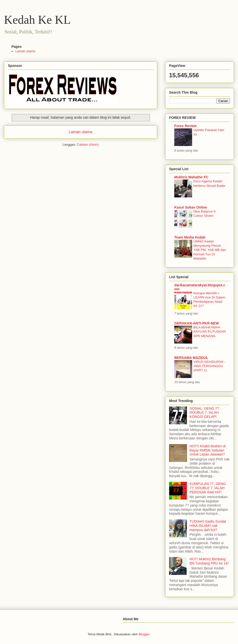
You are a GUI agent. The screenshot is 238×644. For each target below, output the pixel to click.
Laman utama (25, 51)
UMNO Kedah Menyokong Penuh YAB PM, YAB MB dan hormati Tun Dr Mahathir (210, 250)
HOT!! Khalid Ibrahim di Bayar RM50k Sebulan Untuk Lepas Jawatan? (208, 450)
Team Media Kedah (190, 237)
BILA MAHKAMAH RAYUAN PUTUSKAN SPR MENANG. (210, 332)
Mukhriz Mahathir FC (191, 177)
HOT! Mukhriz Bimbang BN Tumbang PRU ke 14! (209, 561)
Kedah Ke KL (37, 20)
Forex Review (185, 126)
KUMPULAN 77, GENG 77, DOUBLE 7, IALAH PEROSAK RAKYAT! (208, 488)
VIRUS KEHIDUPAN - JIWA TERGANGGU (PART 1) (209, 366)
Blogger (144, 634)
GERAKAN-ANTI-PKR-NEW (197, 323)
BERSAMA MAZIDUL (191, 358)
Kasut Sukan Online (191, 207)
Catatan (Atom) (88, 145)
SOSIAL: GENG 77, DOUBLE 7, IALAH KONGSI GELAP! (205, 413)
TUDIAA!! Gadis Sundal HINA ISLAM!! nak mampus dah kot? (208, 526)
